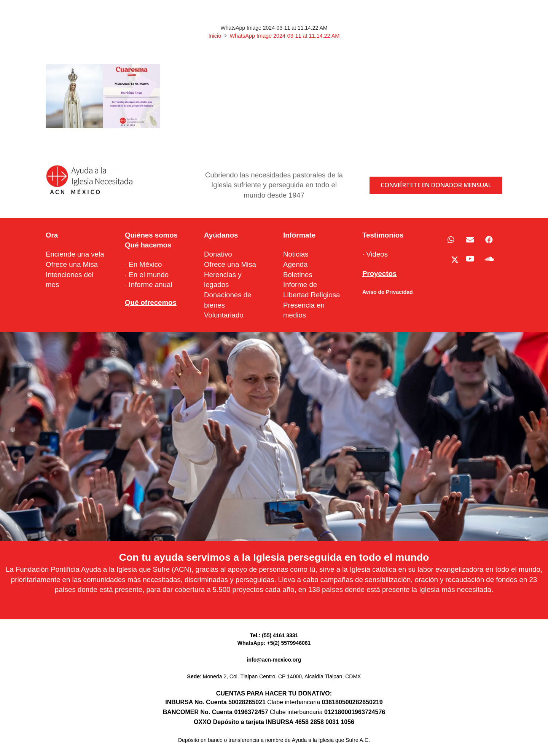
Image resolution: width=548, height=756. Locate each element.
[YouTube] (470, 259)
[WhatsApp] (451, 240)
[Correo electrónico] (470, 240)
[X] (451, 259)
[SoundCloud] (489, 259)
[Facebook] (489, 240)
